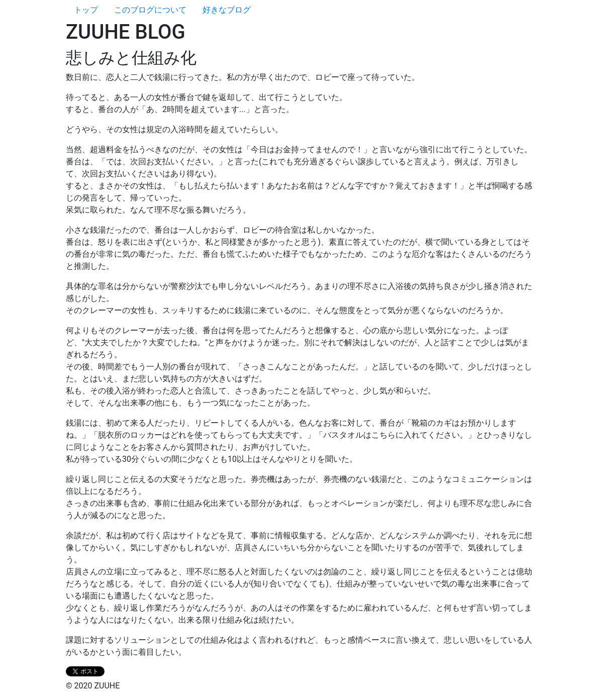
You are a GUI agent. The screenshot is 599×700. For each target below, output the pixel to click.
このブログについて (150, 10)
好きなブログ (227, 10)
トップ (86, 10)
